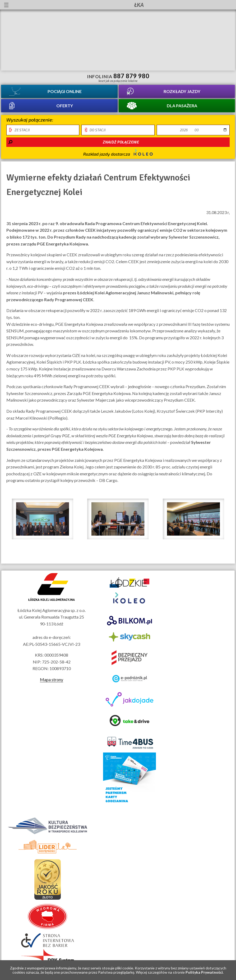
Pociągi (65, 91)
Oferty (65, 106)
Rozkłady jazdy (182, 91)
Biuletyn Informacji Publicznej (227, 5)
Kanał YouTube (213, 5)
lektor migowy (46, 5)
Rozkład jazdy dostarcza (118, 153)
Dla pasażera (182, 106)
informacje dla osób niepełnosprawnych (36, 5)
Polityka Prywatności (204, 972)
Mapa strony (52, 679)
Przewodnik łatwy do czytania (55, 5)
